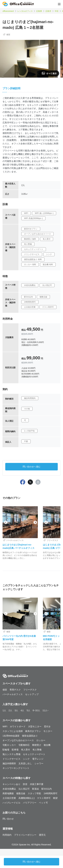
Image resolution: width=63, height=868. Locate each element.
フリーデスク (30, 690)
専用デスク (15, 690)
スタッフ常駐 (34, 793)
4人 (22, 710)
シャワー (39, 763)
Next (35, 522)
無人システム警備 (11, 754)
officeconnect (8, 11)
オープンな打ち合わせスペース (18, 740)
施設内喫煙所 (9, 763)
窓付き (47, 726)
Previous (5, 522)
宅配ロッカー (9, 745)
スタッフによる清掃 (13, 731)
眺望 (55, 798)
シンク (26, 759)
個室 (5, 690)
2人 (10, 710)
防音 (25, 784)
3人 (16, 710)
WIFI (5, 726)
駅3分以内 (47, 789)
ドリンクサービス (11, 759)
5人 (28, 710)
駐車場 (15, 750)
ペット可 (43, 803)
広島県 (39, 11)
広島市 (48, 11)
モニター (48, 731)
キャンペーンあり (11, 784)
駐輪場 (6, 750)
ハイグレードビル (11, 803)
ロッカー (41, 740)
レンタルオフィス (25, 11)
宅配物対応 (24, 745)
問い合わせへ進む (32, 467)
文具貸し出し (25, 763)
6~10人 (36, 710)
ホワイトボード (18, 726)
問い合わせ (8, 819)
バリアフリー (30, 803)
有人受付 (26, 750)
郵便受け (37, 745)
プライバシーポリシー (25, 835)
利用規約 (7, 835)
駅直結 (36, 789)
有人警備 (37, 750)
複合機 (47, 745)
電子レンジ (38, 759)
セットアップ (32, 694)
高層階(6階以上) (27, 798)
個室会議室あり (30, 736)
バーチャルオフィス (13, 694)
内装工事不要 (37, 784)
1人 (4, 710)
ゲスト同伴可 (44, 798)
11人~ (46, 710)
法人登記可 (24, 789)
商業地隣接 (8, 793)
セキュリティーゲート (34, 754)
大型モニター (35, 726)
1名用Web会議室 (11, 736)
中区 (57, 11)
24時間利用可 (51, 793)
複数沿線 (21, 793)
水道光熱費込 (9, 789)
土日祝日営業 (9, 798)
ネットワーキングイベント (16, 768)
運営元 (42, 835)
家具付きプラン (33, 731)
